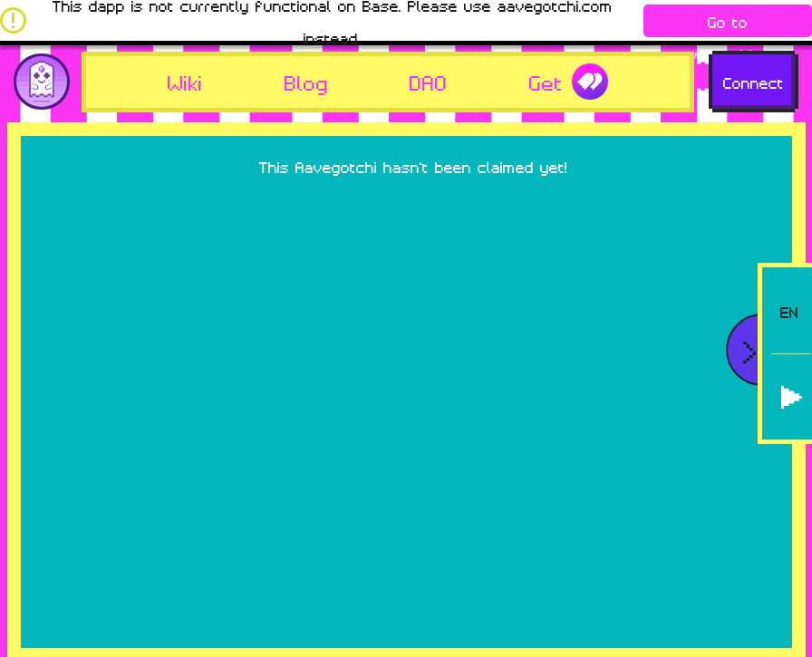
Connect (754, 82)
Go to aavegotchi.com (728, 24)
